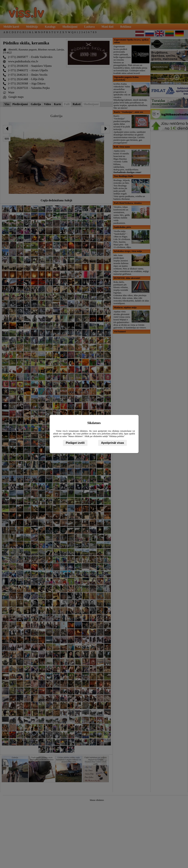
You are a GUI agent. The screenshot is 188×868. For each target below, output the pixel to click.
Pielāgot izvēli (75, 443)
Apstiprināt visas (112, 443)
